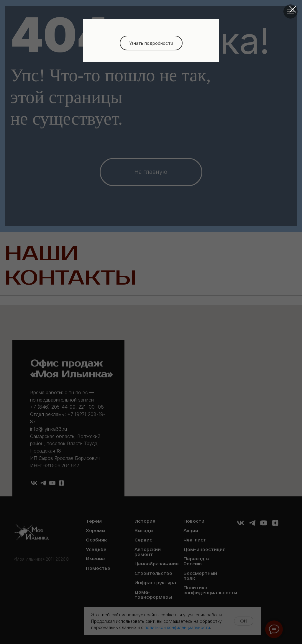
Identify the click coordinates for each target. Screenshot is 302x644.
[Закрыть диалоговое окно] (293, 9)
